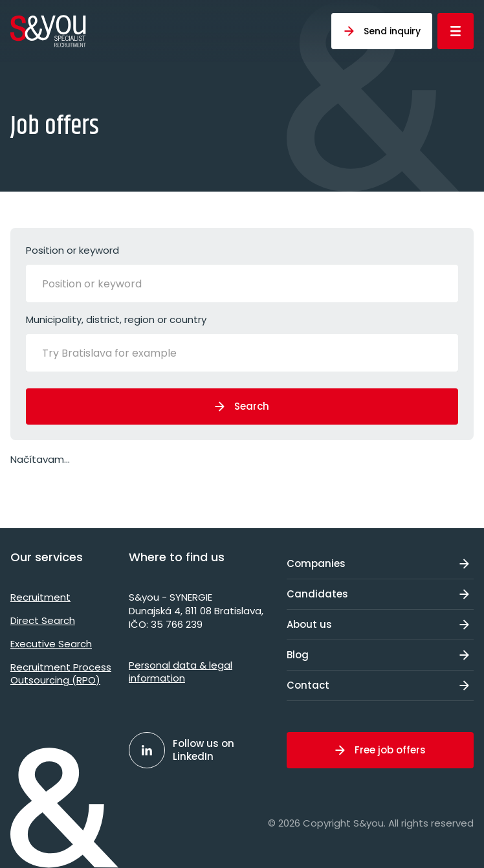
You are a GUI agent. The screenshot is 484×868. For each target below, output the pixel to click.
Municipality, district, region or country (242, 342)
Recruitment (40, 597)
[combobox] (242, 284)
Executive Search (51, 644)
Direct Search (43, 620)
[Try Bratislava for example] (129, 353)
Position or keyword (242, 273)
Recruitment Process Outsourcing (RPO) (61, 673)
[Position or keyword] (107, 284)
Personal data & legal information (181, 672)
